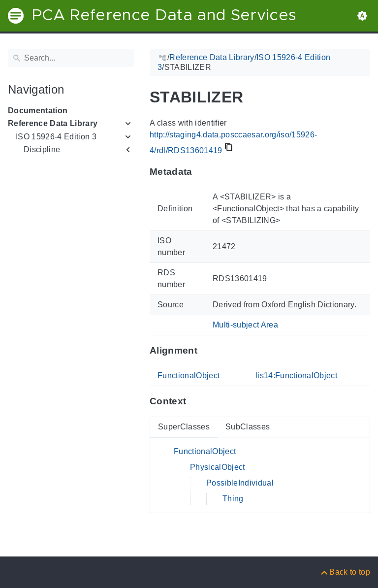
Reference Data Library (53, 123)
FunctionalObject (189, 376)
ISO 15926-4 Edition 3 (56, 137)
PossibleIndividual (240, 483)
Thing (233, 499)
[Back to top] (345, 572)
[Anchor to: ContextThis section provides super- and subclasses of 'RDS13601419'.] (196, 401)
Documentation (38, 111)
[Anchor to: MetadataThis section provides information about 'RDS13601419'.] (202, 172)
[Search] (71, 58)
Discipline (42, 149)
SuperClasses (184, 427)
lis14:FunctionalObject (296, 376)
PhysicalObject (218, 467)
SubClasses (248, 427)
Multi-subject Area (245, 325)
